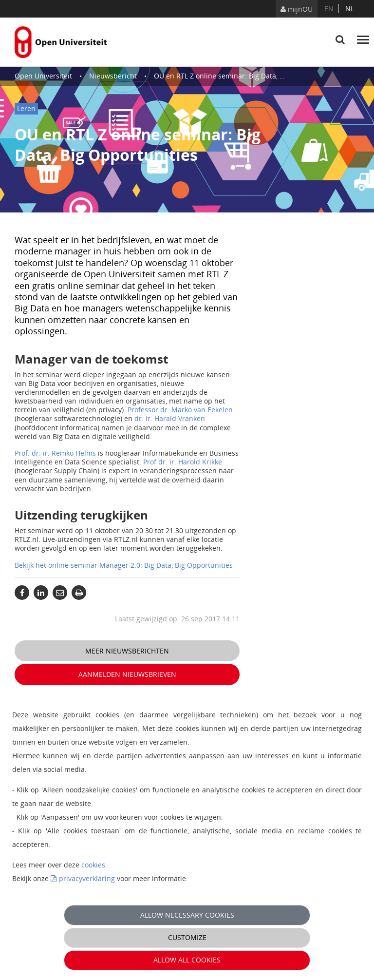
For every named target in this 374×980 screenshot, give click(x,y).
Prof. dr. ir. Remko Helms (55, 453)
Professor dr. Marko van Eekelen (180, 410)
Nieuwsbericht (113, 76)
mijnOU (297, 9)
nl (350, 9)
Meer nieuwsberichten (127, 651)
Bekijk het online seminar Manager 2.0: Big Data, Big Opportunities (124, 565)
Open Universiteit (43, 76)
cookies (93, 865)
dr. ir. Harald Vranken (170, 418)
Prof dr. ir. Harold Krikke (183, 462)
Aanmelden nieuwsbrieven (127, 674)
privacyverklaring (87, 878)
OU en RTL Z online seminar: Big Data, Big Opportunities (246, 76)
